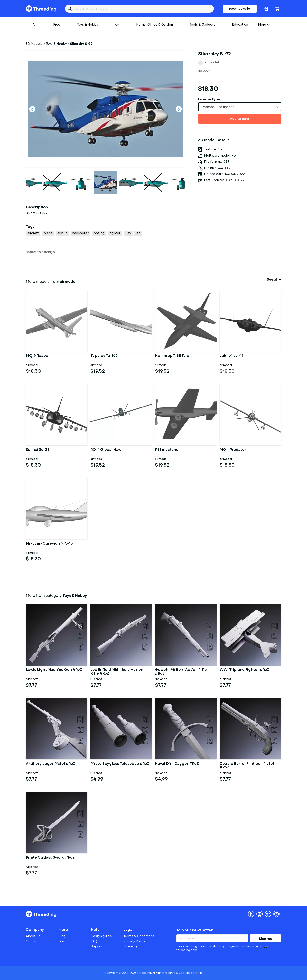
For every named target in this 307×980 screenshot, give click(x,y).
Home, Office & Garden (155, 25)
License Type (209, 99)
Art (117, 25)
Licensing (131, 946)
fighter (115, 233)
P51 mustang (167, 450)
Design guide (101, 936)
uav (128, 233)
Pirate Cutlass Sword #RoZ (50, 858)
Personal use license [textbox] (218, 107)
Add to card (240, 119)
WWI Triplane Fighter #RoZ (244, 670)
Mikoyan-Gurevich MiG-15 (49, 544)
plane (48, 233)
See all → (274, 280)
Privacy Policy (134, 941)
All (35, 25)
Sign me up (265, 939)
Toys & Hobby (87, 25)
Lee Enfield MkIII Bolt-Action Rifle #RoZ (117, 672)
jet (138, 233)
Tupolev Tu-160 (104, 356)
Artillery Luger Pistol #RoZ (51, 764)
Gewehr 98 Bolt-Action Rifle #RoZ (181, 672)
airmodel (212, 62)
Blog (62, 936)
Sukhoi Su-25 (38, 450)
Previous (32, 109)
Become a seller (240, 9)
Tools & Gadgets (202, 25)
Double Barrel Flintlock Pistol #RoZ (247, 766)
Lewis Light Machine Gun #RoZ (54, 670)
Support (97, 946)
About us (33, 936)
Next (179, 109)
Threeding (41, 9)
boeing (99, 233)
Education (240, 25)
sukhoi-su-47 (232, 356)
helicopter (80, 233)
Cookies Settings (191, 973)
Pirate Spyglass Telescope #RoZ (120, 764)
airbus (62, 233)
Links (62, 941)
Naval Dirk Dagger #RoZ (177, 764)
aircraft (33, 233)
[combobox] (240, 107)
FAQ (94, 941)
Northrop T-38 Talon (173, 356)
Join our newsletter (195, 930)
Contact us (35, 941)
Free (57, 25)
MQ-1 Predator (233, 450)
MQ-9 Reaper (38, 356)
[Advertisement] (240, 241)
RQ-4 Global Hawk (107, 450)
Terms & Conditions (139, 936)
